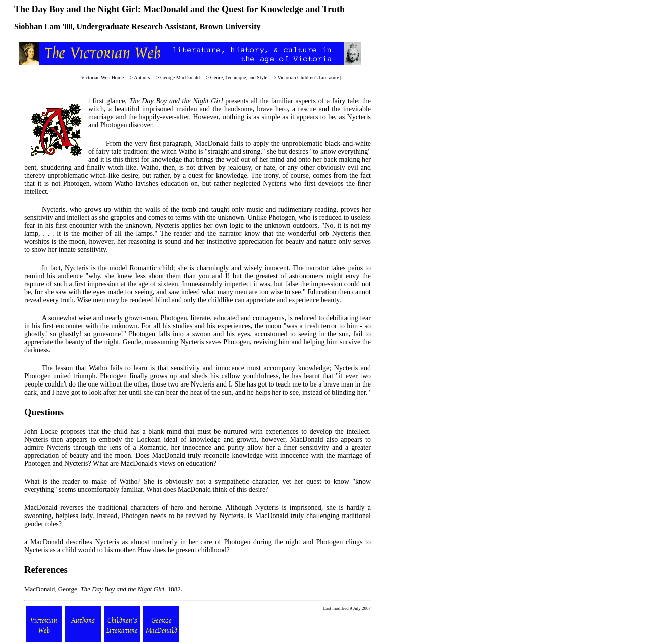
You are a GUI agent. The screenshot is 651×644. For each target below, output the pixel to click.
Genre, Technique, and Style (239, 78)
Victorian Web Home (103, 78)
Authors (142, 78)
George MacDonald (180, 78)
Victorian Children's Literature (308, 78)
